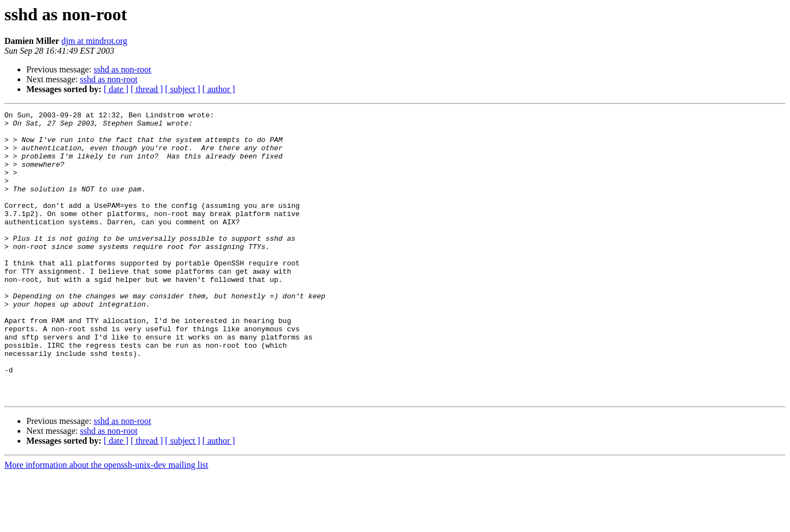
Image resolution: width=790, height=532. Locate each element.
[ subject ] (183, 89)
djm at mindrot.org (94, 41)
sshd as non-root (123, 69)
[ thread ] (147, 89)
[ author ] (219, 89)
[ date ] (116, 89)
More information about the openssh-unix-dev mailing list (106, 522)
